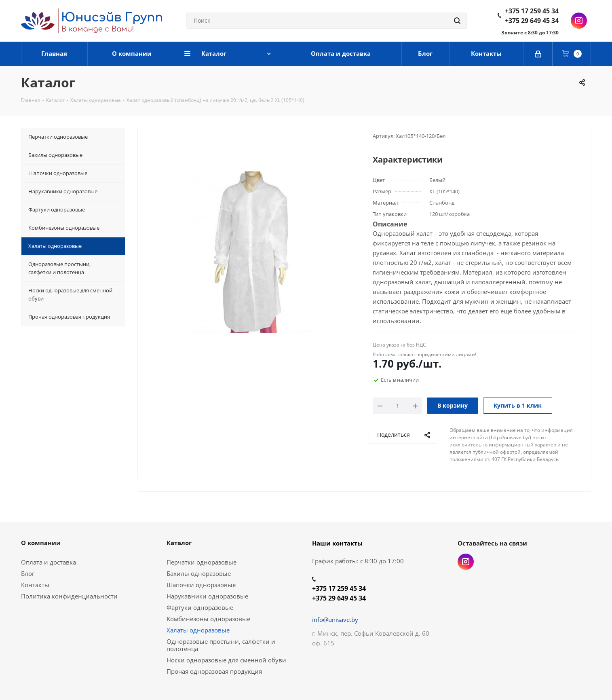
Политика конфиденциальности (69, 596)
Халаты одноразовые (198, 630)
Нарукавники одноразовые (207, 596)
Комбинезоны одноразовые (208, 619)
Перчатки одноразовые (202, 562)
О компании (41, 543)
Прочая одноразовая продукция (214, 671)
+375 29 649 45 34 (532, 21)
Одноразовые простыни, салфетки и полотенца (221, 645)
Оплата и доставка (49, 562)
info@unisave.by (335, 620)
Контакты (35, 585)
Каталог (179, 543)
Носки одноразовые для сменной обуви (226, 660)
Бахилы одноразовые (199, 573)
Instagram (579, 21)
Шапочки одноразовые (201, 585)
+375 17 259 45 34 (532, 11)
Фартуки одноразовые (200, 607)
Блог (28, 573)
